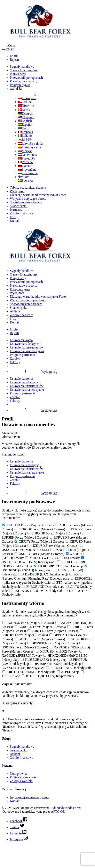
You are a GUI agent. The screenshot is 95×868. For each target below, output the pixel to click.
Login (14, 56)
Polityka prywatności (24, 777)
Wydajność (17, 191)
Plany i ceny (18, 74)
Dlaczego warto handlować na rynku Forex (38, 195)
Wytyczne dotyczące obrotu (28, 199)
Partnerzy (16, 210)
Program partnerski (22, 355)
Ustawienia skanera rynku (27, 351)
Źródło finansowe (21, 213)
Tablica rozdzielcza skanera (28, 187)
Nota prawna (18, 774)
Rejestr (14, 60)
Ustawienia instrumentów (27, 347)
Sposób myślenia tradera (26, 202)
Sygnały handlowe (22, 67)
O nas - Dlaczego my (24, 70)
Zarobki (15, 358)
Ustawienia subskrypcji (25, 344)
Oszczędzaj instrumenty (18, 703)
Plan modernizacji (14, 454)
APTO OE (58, 812)
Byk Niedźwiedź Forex (65, 808)
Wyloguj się (33, 372)
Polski (8, 49)
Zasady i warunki (21, 781)
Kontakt (15, 221)
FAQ (13, 217)
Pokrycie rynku (20, 85)
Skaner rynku (19, 206)
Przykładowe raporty (24, 81)
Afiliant (15, 311)
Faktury (15, 362)
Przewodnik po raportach (26, 78)
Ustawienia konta (21, 340)
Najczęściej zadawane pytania (30, 797)
